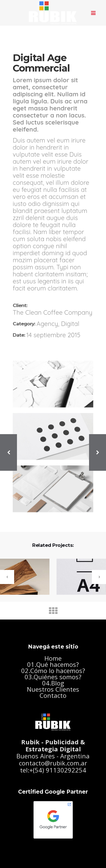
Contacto (53, 695)
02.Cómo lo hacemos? (53, 671)
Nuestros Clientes (53, 689)
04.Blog (53, 683)
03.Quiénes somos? (53, 677)
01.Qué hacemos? (53, 664)
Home (53, 658)
